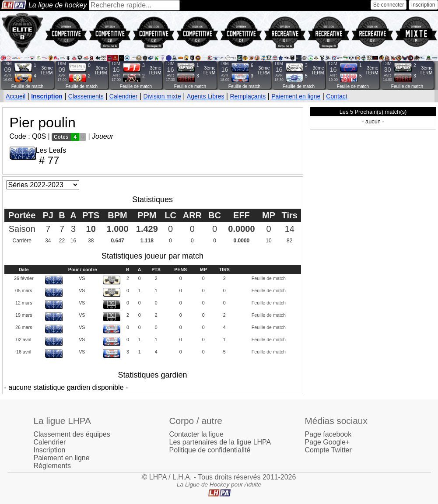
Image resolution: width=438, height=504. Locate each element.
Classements (86, 96)
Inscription (423, 5)
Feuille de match (27, 86)
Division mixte (162, 96)
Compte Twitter (328, 450)
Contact (336, 96)
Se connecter (389, 5)
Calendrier (124, 96)
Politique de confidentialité (210, 450)
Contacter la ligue (197, 434)
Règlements (52, 466)
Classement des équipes (72, 434)
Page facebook (328, 434)
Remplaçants (248, 96)
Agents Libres (206, 96)
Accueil (16, 96)
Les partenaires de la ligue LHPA (220, 442)
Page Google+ (328, 442)
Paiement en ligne (296, 96)
